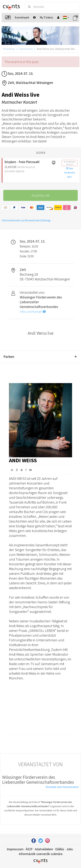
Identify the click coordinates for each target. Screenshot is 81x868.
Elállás (60, 849)
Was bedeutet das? (70, 173)
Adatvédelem (44, 849)
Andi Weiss (23, 460)
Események (26, 49)
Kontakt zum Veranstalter (62, 787)
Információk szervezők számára (41, 854)
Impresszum (15, 849)
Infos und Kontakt (33, 312)
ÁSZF (29, 849)
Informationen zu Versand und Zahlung (26, 220)
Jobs (70, 849)
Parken (9, 357)
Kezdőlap (9, 49)
